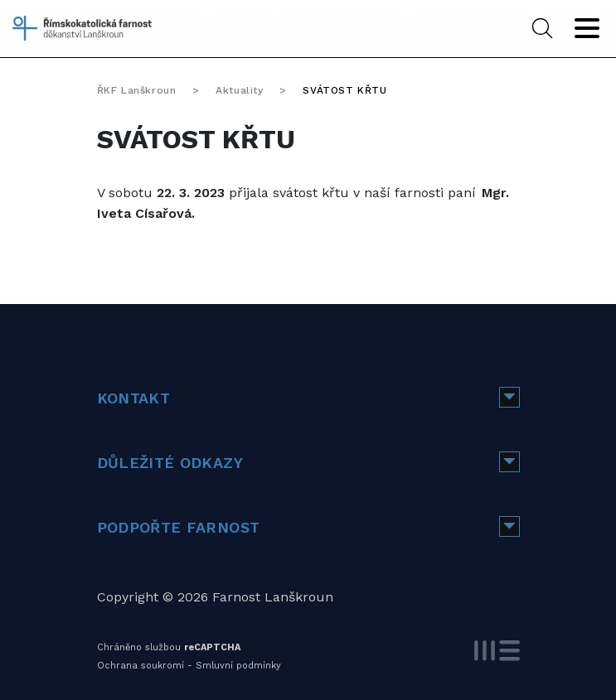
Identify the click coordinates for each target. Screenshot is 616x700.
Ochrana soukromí (141, 666)
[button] (509, 397)
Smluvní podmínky (238, 666)
